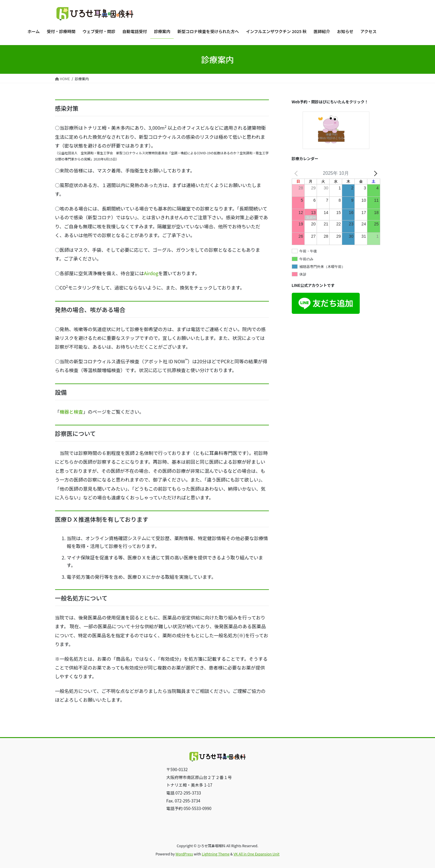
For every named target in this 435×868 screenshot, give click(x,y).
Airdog (151, 273)
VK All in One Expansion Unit (256, 854)
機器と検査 (71, 412)
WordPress (184, 854)
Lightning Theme (216, 854)
